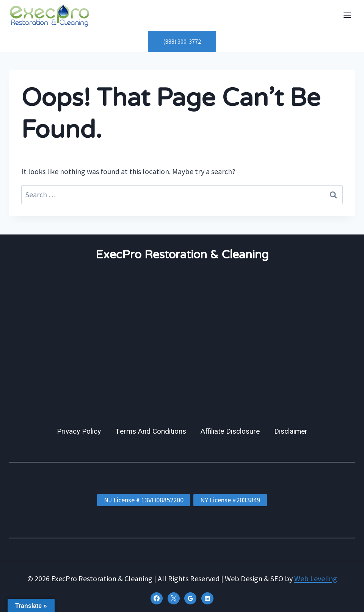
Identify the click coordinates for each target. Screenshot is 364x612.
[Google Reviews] (190, 598)
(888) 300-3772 (182, 41)
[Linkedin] (207, 598)
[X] (174, 598)
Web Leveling (316, 578)
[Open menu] (347, 15)
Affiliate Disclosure (230, 431)
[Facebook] (157, 598)
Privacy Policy (79, 431)
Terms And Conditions (151, 431)
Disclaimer (291, 431)
